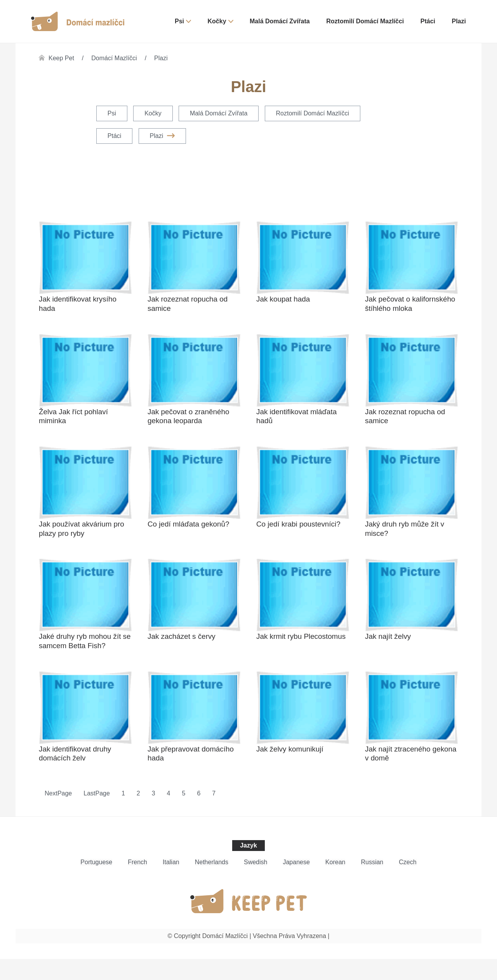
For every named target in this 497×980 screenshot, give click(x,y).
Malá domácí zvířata (280, 21)
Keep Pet (61, 58)
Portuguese (96, 883)
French (137, 883)
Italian (171, 883)
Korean (335, 883)
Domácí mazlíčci (114, 58)
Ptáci (428, 21)
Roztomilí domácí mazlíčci (365, 21)
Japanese (296, 883)
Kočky (217, 21)
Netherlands (212, 883)
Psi (179, 21)
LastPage (97, 814)
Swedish (255, 883)
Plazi (459, 21)
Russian (372, 883)
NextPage (58, 814)
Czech (408, 883)
